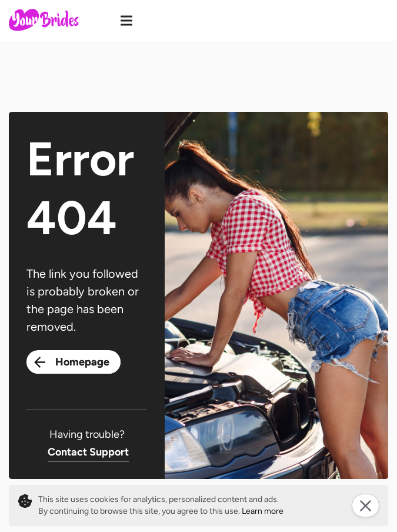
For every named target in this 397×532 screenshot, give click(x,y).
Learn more (263, 511)
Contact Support (88, 452)
